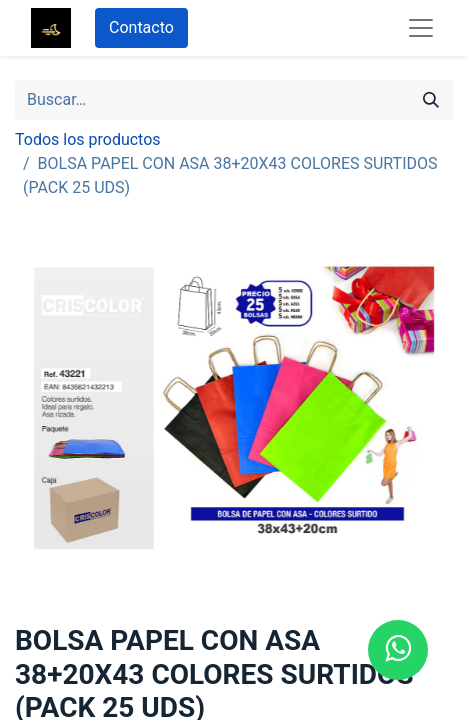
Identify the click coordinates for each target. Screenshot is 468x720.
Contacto (141, 27)
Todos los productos (88, 139)
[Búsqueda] (431, 100)
